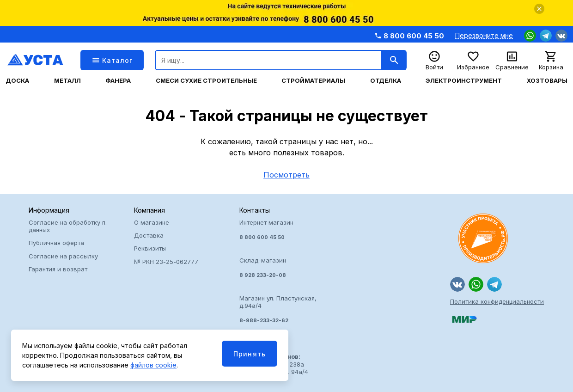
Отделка (386, 81)
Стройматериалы (313, 81)
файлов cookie (153, 365)
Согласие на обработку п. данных (68, 226)
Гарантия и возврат (58, 269)
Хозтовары (547, 81)
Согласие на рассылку (63, 256)
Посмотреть (286, 175)
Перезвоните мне (484, 36)
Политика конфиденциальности (497, 301)
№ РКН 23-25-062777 (166, 262)
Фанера (118, 81)
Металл (67, 81)
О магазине (152, 222)
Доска (17, 81)
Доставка (149, 235)
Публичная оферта (56, 243)
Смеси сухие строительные (206, 81)
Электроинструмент (464, 81)
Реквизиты (150, 248)
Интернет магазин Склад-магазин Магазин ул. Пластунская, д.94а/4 (286, 271)
